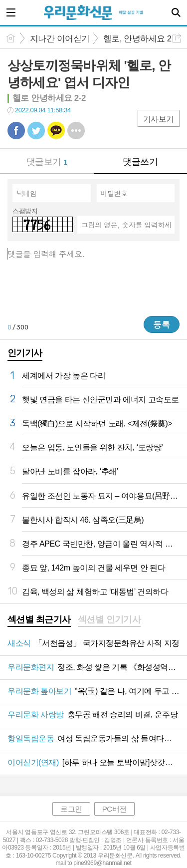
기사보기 (159, 119)
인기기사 (25, 353)
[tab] (39, 620)
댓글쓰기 (140, 162)
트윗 (36, 131)
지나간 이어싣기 (60, 39)
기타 (76, 131)
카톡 (56, 131)
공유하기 (177, 38)
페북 (16, 131)
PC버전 (114, 809)
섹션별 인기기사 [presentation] (109, 619)
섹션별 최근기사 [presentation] (39, 619)
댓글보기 (47, 162)
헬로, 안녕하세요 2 (137, 39)
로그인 (71, 809)
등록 (162, 324)
